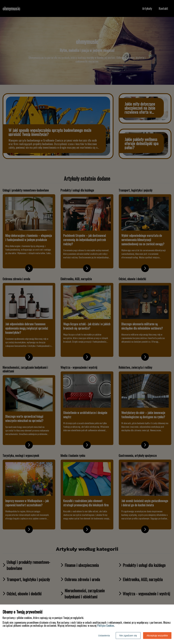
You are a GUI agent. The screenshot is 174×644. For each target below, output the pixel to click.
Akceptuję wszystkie (157, 636)
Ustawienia (104, 636)
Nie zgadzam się (128, 636)
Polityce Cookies (106, 626)
